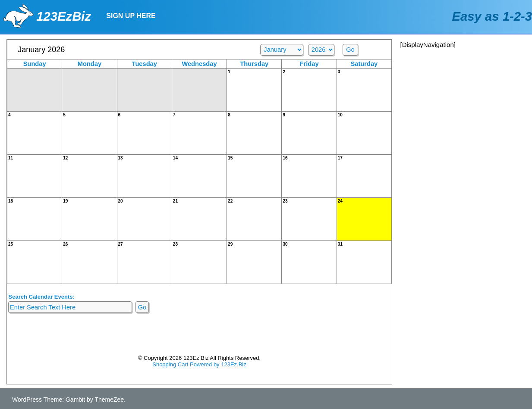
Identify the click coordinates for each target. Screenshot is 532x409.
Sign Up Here (131, 16)
